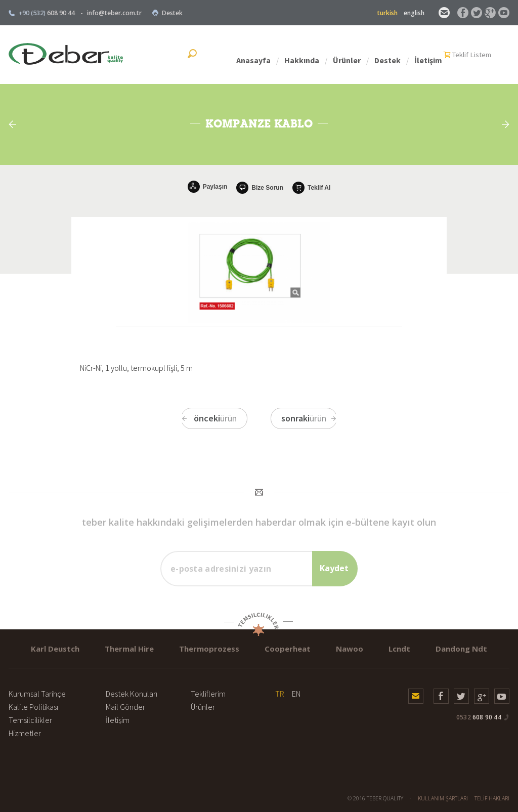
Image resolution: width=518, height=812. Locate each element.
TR (280, 694)
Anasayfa (293, 55)
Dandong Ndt (461, 649)
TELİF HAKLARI (492, 798)
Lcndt (399, 649)
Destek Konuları (132, 694)
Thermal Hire (129, 649)
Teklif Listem (234, 55)
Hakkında (342, 55)
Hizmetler (25, 733)
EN (296, 694)
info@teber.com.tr (114, 13)
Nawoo (350, 649)
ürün (209, 418)
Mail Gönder (125, 707)
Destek (167, 13)
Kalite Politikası (33, 707)
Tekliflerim (208, 694)
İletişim (468, 55)
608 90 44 (479, 717)
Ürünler (387, 55)
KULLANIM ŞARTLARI (443, 798)
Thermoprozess (209, 649)
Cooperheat (288, 649)
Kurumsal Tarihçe (37, 694)
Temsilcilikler (30, 720)
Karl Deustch (55, 649)
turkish (387, 13)
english (414, 13)
